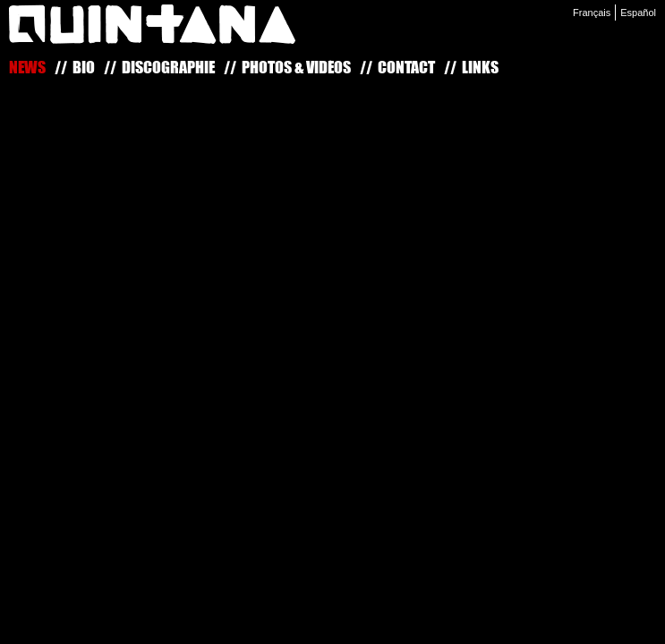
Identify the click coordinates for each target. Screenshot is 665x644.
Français (592, 13)
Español (638, 13)
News (27, 67)
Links (480, 67)
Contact (406, 67)
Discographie (168, 67)
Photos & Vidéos (296, 67)
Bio (84, 67)
